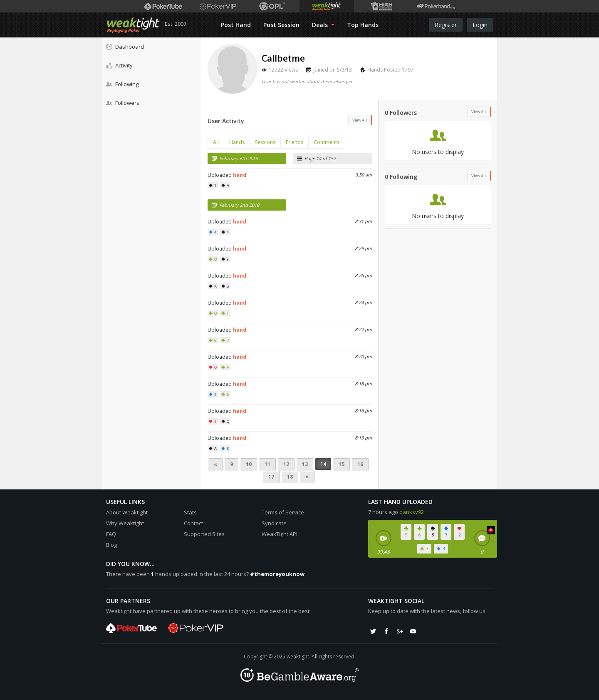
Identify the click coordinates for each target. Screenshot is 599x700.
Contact (193, 523)
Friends (295, 142)
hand (240, 175)
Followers (123, 103)
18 (290, 477)
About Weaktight (127, 512)
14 (323, 464)
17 (271, 477)
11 (267, 464)
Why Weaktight (125, 523)
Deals (323, 25)
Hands (237, 142)
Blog (111, 545)
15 (342, 464)
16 (360, 464)
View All (360, 120)
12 (286, 464)
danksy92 (412, 512)
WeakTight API (280, 534)
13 (305, 464)
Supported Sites (204, 534)
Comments (327, 142)
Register (446, 25)
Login (480, 25)
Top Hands (363, 25)
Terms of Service (283, 512)
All (216, 142)
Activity (119, 65)
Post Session (281, 25)
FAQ (111, 534)
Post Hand (236, 25)
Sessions (265, 142)
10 (249, 464)
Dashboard (125, 47)
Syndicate (274, 523)
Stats (190, 512)
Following (122, 84)
